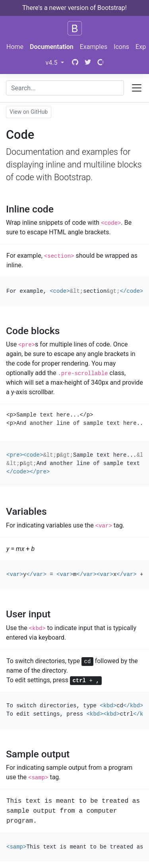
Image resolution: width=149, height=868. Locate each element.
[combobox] (65, 88)
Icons (121, 47)
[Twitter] (88, 63)
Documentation (52, 47)
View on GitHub (29, 112)
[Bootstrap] (75, 28)
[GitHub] (74, 63)
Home (15, 47)
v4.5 (52, 63)
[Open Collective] (101, 63)
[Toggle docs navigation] (137, 88)
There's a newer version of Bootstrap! (74, 8)
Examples (94, 47)
